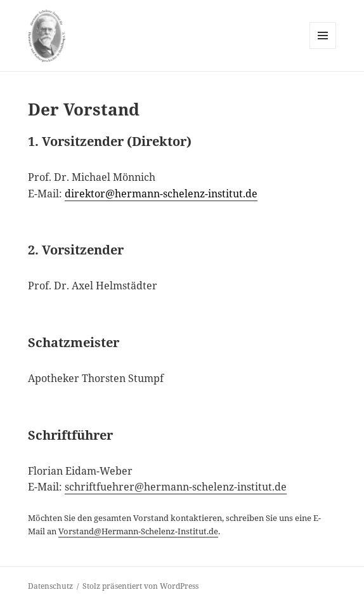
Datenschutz (50, 586)
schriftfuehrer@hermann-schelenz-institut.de (176, 487)
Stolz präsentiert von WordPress (140, 586)
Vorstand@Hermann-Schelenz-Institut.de (138, 531)
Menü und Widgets (323, 49)
